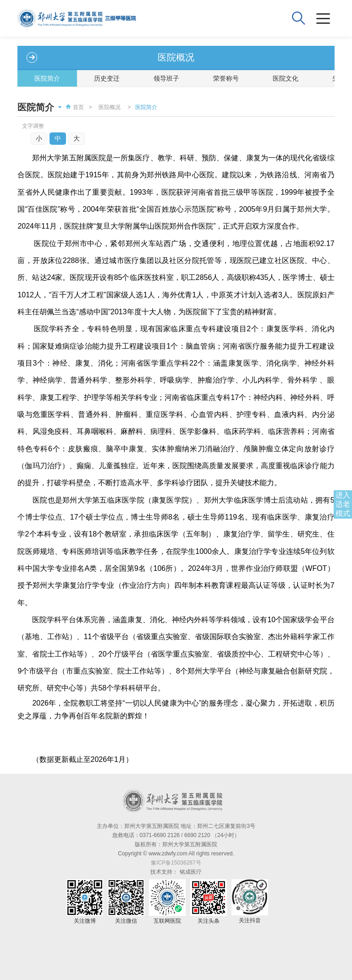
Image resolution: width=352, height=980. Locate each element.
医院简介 (47, 78)
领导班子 (166, 78)
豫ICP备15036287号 (176, 863)
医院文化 (286, 78)
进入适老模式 (343, 504)
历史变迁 (107, 78)
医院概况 (110, 107)
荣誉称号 (226, 78)
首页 (74, 107)
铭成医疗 (191, 872)
